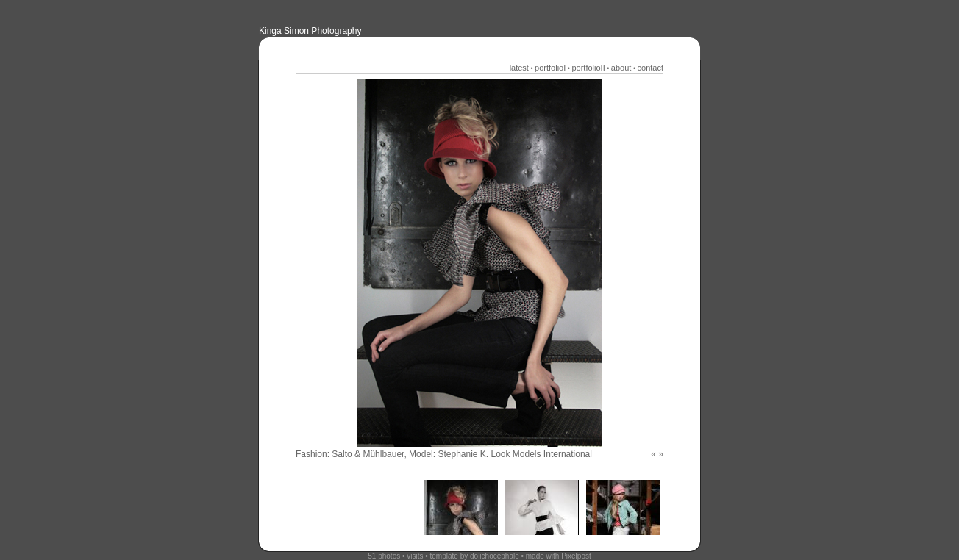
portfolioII (588, 68)
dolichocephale (495, 556)
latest (519, 68)
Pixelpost (576, 556)
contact (650, 68)
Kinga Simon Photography (310, 31)
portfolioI (550, 68)
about (621, 68)
